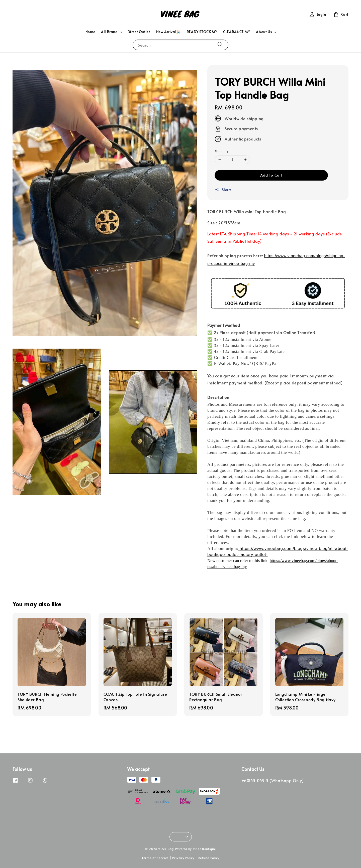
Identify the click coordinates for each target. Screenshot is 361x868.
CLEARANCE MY (237, 32)
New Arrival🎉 (168, 32)
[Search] (220, 45)
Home (90, 32)
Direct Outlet (139, 32)
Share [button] (223, 190)
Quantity (222, 151)
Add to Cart (271, 175)
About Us (264, 32)
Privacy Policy (183, 858)
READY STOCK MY (202, 32)
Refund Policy (209, 858)
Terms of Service (155, 858)
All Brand (109, 32)
